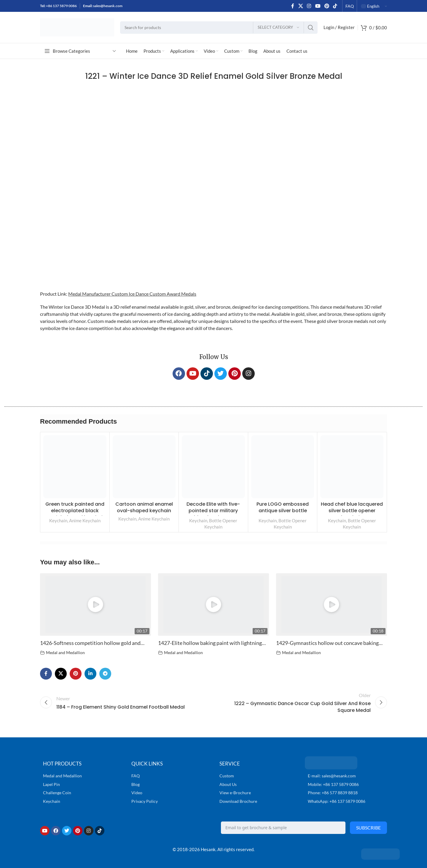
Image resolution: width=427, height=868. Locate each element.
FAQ (136, 776)
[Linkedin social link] (90, 674)
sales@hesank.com (108, 6)
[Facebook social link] (293, 6)
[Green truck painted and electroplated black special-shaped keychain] (75, 467)
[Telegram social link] (105, 674)
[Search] (219, 28)
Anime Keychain (85, 521)
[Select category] (278, 28)
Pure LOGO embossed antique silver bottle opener (283, 511)
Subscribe (368, 828)
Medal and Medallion (65, 652)
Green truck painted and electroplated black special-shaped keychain (75, 511)
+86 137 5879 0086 (61, 6)
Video (137, 793)
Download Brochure (238, 801)
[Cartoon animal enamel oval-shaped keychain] (144, 467)
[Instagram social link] (309, 6)
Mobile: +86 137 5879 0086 (333, 784)
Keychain (58, 521)
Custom (227, 776)
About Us (228, 784)
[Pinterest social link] (327, 6)
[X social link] (301, 6)
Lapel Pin (51, 784)
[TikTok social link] (335, 6)
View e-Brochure (235, 793)
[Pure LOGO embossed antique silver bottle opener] (283, 467)
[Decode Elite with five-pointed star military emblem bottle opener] (213, 467)
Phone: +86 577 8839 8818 (333, 793)
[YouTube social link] (318, 6)
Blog (136, 784)
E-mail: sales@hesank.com (332, 776)
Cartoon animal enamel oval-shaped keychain (144, 507)
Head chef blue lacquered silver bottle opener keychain (352, 511)
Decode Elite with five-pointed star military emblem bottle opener (213, 511)
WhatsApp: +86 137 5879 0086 (337, 801)
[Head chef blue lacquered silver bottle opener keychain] (352, 467)
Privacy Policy (145, 801)
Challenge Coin (57, 793)
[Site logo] (77, 27)
